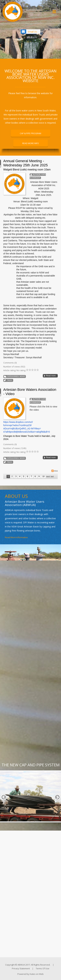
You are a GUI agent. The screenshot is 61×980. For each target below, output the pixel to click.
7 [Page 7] (31, 477)
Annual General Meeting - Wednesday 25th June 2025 (26, 163)
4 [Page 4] (20, 477)
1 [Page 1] (8, 477)
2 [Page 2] (12, 477)
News (22, 376)
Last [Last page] (52, 477)
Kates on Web (37, 974)
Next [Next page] (48, 477)
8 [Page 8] (35, 477)
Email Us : (33, 32)
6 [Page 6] (27, 477)
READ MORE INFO (31, 143)
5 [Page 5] (24, 477)
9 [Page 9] (39, 477)
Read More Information (16, 537)
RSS (55, 471)
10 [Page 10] (43, 477)
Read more (51, 376)
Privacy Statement (21, 968)
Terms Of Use (43, 968)
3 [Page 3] (16, 477)
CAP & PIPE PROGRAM (30, 133)
